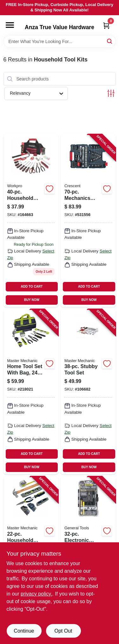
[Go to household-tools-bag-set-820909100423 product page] (31, 220)
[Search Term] (60, 41)
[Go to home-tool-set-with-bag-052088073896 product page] (31, 392)
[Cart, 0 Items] (106, 26)
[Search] (110, 41)
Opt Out (63, 631)
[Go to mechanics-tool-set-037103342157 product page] (88, 220)
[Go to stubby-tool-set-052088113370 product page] (88, 392)
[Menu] (10, 25)
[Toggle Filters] (111, 93)
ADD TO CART (32, 287)
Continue (24, 631)
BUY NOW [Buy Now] (32, 300)
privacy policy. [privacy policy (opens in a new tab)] (36, 594)
